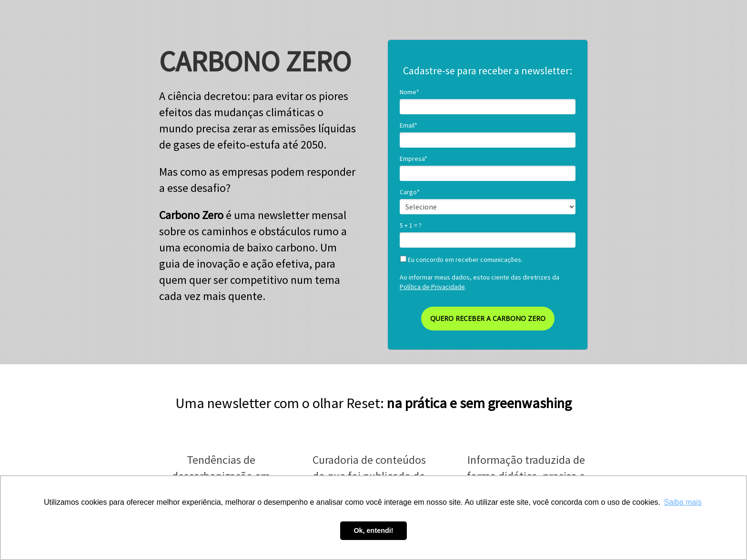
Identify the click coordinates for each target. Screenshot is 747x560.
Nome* (409, 92)
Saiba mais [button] (683, 502)
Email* (409, 125)
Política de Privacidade (432, 287)
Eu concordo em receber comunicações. (461, 260)
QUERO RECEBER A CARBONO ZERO (488, 318)
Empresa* (414, 159)
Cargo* (410, 192)
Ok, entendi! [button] (373, 530)
